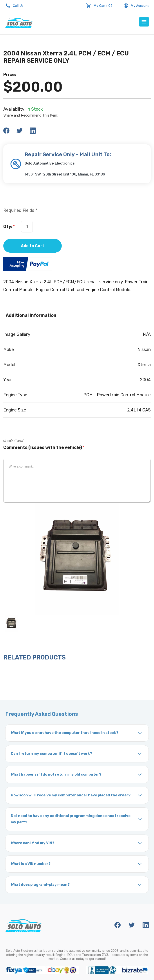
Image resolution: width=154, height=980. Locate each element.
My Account (136, 6)
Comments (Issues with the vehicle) (44, 447)
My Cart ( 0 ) (103, 6)
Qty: (9, 227)
